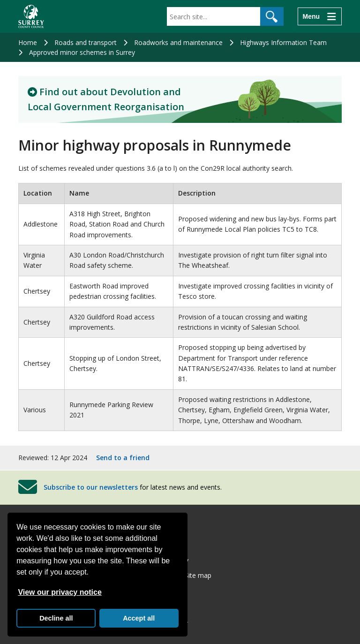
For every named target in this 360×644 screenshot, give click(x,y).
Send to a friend (123, 458)
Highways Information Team (283, 42)
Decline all (56, 618)
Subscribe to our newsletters (91, 487)
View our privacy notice (60, 592)
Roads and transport (86, 42)
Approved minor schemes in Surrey (82, 52)
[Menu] (320, 16)
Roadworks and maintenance (178, 42)
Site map (198, 575)
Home (28, 42)
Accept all (139, 618)
